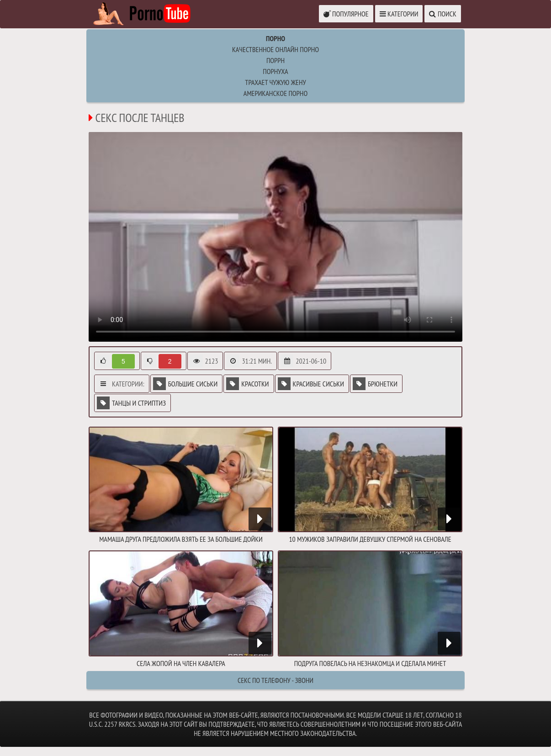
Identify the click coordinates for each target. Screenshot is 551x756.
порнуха (275, 71)
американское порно (275, 93)
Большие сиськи (185, 384)
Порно (275, 38)
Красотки (247, 384)
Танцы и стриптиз (131, 403)
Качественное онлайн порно (275, 49)
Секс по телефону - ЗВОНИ (275, 680)
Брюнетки (375, 384)
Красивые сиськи (311, 384)
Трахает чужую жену (275, 82)
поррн (275, 60)
